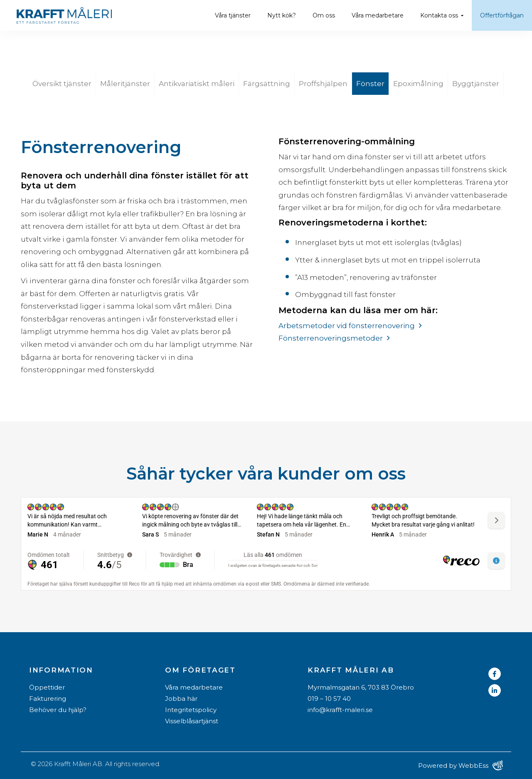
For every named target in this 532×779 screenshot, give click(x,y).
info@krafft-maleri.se (340, 710)
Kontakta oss (439, 15)
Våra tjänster (233, 15)
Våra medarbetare (378, 15)
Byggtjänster (476, 84)
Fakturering (48, 699)
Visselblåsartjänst (192, 721)
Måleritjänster (125, 84)
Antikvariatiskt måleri (197, 84)
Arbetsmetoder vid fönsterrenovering (347, 326)
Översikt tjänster (62, 84)
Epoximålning (418, 84)
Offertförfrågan (502, 15)
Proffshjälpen (323, 84)
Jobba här (181, 699)
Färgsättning (267, 84)
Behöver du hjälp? (58, 710)
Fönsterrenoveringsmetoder (331, 338)
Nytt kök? (282, 15)
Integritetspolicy (191, 710)
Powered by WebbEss (461, 765)
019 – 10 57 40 (329, 699)
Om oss (324, 15)
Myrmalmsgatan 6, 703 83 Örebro (361, 687)
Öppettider (47, 687)
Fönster (370, 84)
